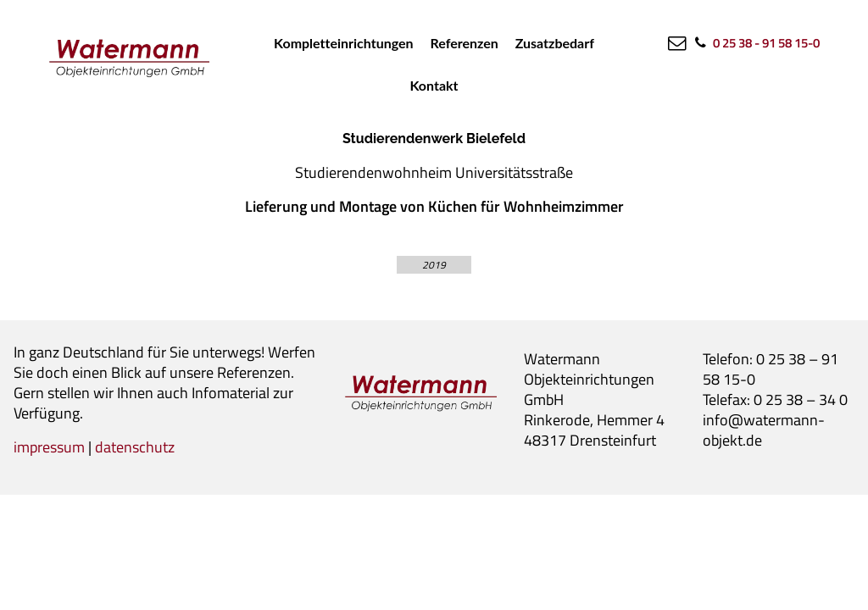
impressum (49, 447)
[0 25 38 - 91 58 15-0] (756, 42)
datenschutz (135, 447)
